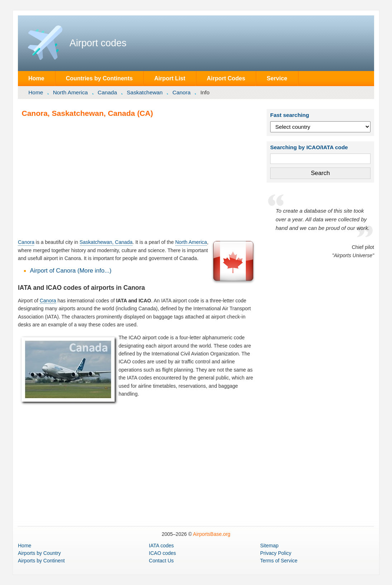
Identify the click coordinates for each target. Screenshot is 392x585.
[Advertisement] (137, 178)
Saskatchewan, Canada (106, 242)
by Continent (41, 561)
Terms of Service (279, 561)
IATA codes (162, 546)
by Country (39, 553)
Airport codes (98, 43)
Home (36, 78)
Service (277, 78)
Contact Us (161, 561)
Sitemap (269, 546)
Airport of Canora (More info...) (71, 271)
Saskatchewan (145, 92)
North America (71, 92)
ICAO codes (162, 553)
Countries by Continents (99, 78)
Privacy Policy (276, 553)
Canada (107, 92)
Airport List (170, 78)
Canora (181, 92)
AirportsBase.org (212, 534)
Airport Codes (226, 78)
